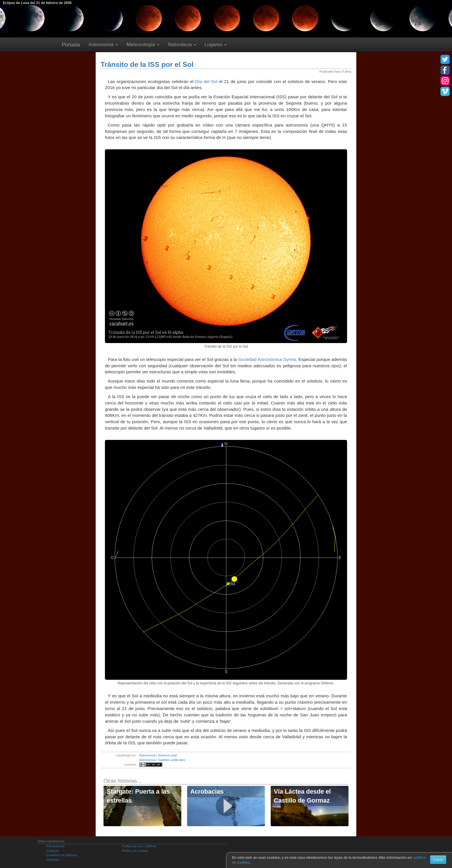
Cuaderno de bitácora (62, 855)
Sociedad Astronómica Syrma (267, 359)
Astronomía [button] (103, 45)
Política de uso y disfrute (139, 846)
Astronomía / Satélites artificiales (162, 760)
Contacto (53, 851)
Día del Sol (206, 81)
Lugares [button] (216, 45)
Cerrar (438, 860)
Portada (71, 45)
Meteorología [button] (143, 45)
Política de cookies (135, 851)
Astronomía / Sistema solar (158, 755)
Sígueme (53, 860)
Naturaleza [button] (182, 45)
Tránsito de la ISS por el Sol (147, 64)
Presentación (56, 846)
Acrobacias (207, 792)
